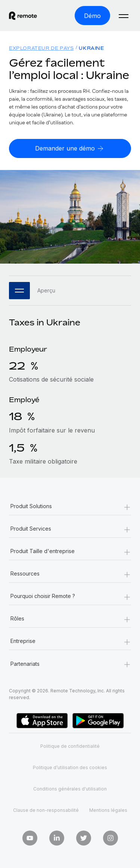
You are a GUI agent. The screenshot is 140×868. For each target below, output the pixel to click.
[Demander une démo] (70, 148)
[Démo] (92, 16)
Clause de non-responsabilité (46, 810)
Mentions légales (108, 810)
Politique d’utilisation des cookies (70, 767)
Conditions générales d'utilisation (70, 789)
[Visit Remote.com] (23, 16)
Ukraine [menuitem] (91, 48)
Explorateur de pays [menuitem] (41, 48)
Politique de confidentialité (70, 746)
